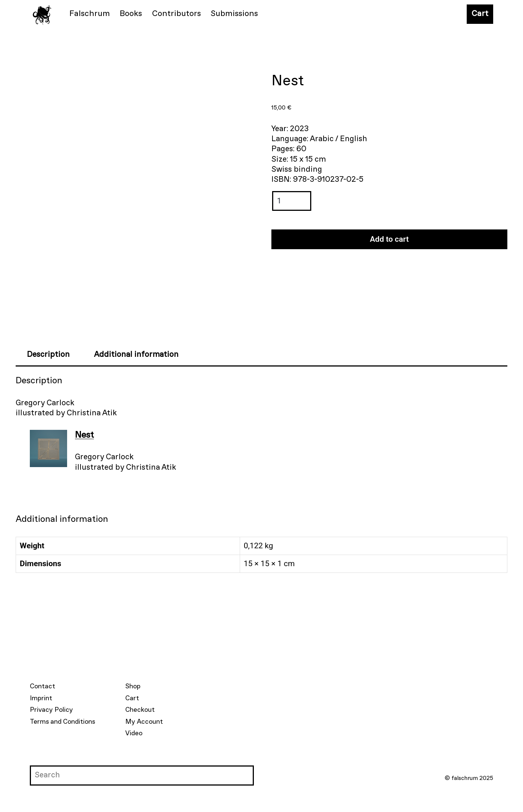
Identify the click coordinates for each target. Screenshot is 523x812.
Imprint (41, 698)
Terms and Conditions (62, 722)
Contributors (177, 14)
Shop (133, 686)
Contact (42, 686)
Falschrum (90, 14)
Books (131, 14)
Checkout (140, 710)
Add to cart (389, 239)
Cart (480, 14)
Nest (84, 435)
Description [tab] (48, 355)
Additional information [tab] (136, 355)
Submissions (234, 14)
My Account (144, 722)
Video (134, 733)
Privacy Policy (51, 710)
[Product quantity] (292, 201)
